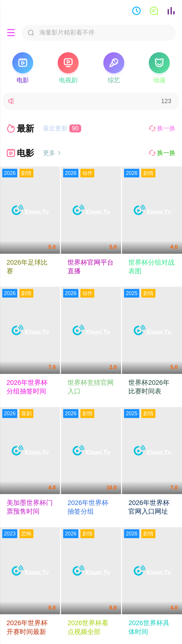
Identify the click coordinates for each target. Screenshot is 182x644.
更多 (52, 153)
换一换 (162, 128)
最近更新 (62, 128)
